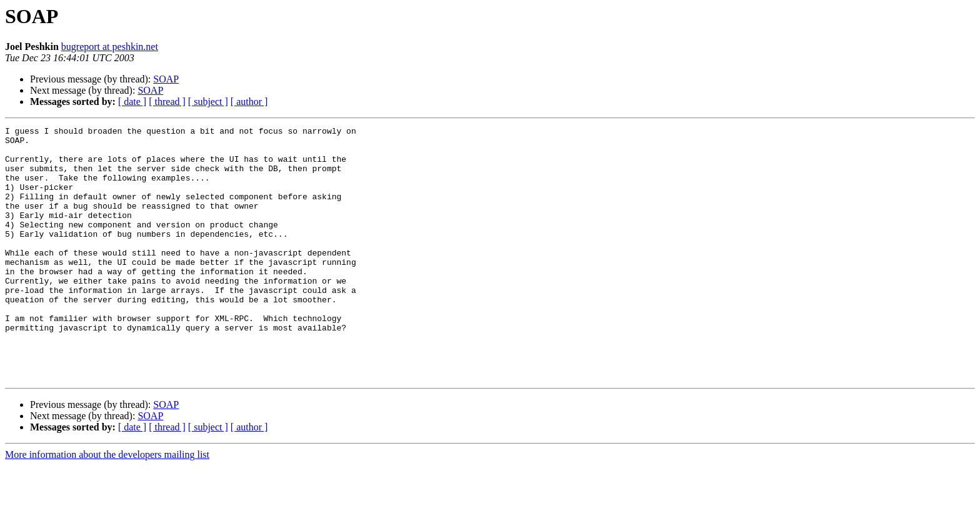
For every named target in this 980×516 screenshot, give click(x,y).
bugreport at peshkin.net (110, 47)
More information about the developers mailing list (107, 505)
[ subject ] (208, 102)
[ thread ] (167, 102)
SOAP (166, 79)
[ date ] (132, 102)
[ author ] (249, 102)
